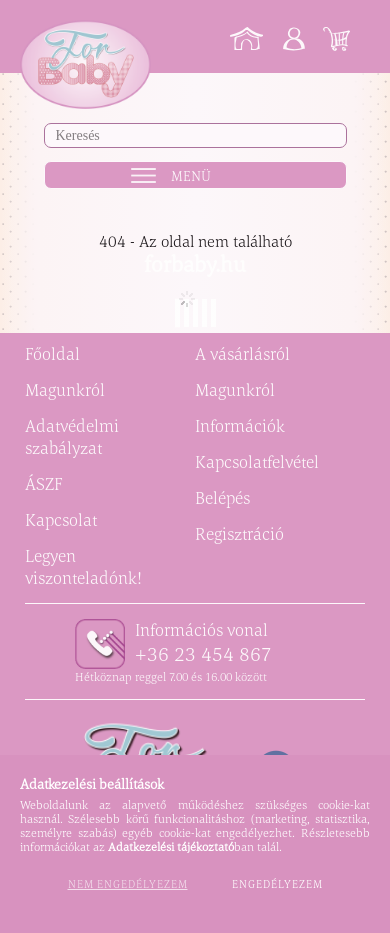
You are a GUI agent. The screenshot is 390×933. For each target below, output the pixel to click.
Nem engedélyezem (128, 884)
